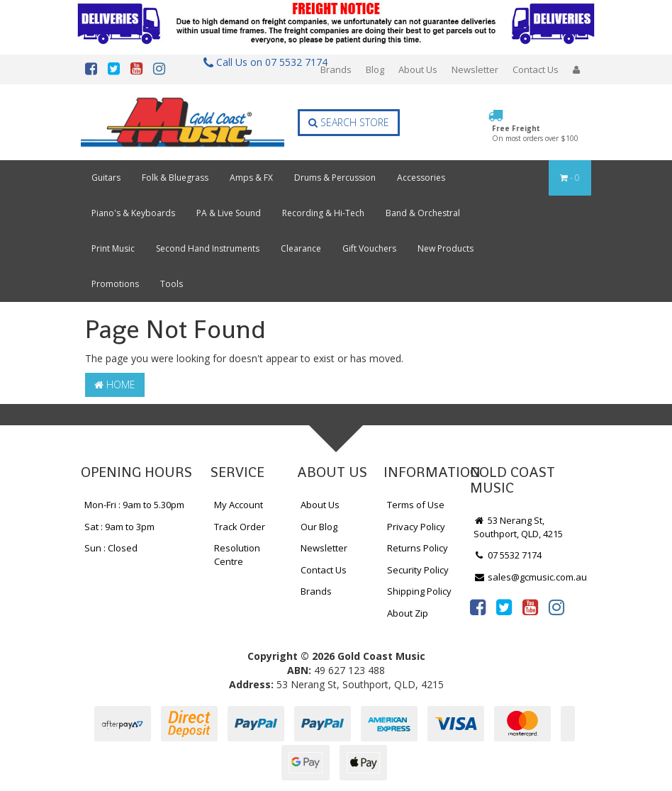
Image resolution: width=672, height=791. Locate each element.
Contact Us (536, 69)
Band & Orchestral (423, 213)
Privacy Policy (416, 527)
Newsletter (475, 69)
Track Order (240, 527)
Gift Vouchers (369, 248)
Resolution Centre (237, 555)
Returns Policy (418, 548)
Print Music (113, 248)
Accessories (421, 178)
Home (115, 385)
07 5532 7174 (508, 555)
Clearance (301, 248)
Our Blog (319, 527)
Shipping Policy (419, 591)
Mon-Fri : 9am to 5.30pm (134, 505)
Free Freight (535, 133)
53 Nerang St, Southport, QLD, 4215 (518, 527)
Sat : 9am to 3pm (119, 527)
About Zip (408, 613)
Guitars (106, 178)
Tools (172, 284)
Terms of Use (416, 505)
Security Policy (418, 570)
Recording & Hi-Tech (323, 213)
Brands (336, 69)
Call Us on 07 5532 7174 (259, 62)
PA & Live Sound (229, 213)
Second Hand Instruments (208, 248)
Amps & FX (251, 178)
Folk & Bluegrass (175, 178)
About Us (418, 69)
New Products (446, 248)
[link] (478, 607)
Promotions (115, 284)
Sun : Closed (111, 548)
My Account (239, 505)
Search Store (349, 122)
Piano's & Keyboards (133, 213)
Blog (375, 69)
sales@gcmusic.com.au (530, 577)
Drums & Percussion (335, 178)
